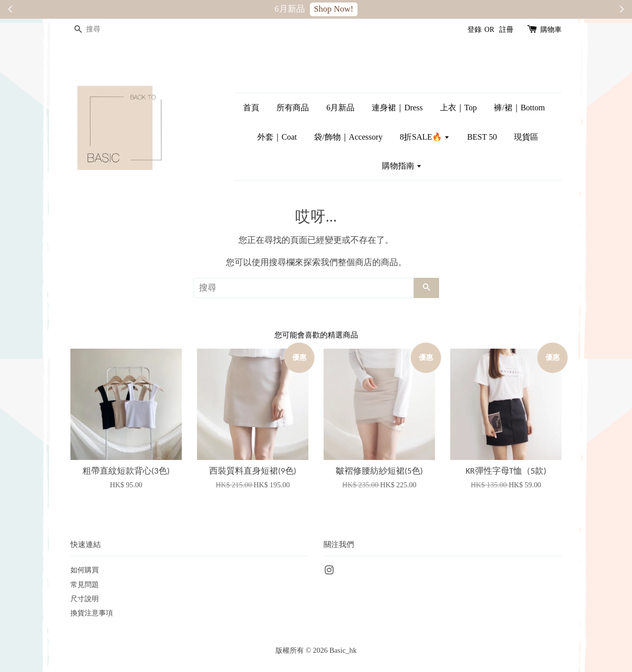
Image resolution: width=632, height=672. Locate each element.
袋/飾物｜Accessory (348, 137)
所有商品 (293, 108)
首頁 (251, 108)
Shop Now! (334, 9)
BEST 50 (482, 137)
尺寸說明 (85, 599)
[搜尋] (101, 30)
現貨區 (526, 137)
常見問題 (85, 584)
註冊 (506, 30)
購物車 (551, 30)
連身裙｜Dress (397, 108)
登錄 (475, 30)
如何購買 (85, 570)
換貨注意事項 (92, 613)
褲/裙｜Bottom (519, 108)
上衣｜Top (459, 108)
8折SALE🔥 (425, 137)
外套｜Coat (277, 137)
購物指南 (402, 166)
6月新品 (340, 108)
